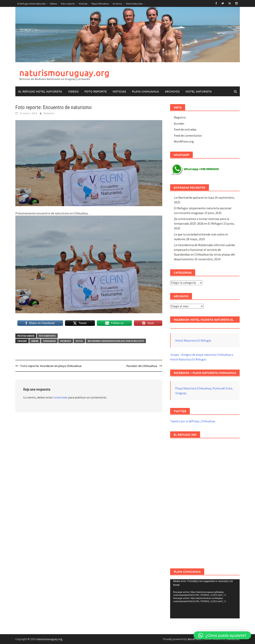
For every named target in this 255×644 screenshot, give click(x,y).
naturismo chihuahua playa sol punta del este (116, 341)
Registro (180, 117)
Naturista (49, 113)
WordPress (194, 639)
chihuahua (49, 341)
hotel (79, 341)
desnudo (66, 341)
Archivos (117, 4)
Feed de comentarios (188, 135)
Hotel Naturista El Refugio (193, 340)
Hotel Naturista (134, 4)
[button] (222, 635)
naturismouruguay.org (64, 73)
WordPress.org (184, 141)
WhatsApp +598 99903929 (195, 169)
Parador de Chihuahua (142, 366)
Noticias (83, 4)
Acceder (179, 123)
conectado (60, 397)
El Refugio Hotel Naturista (32, 4)
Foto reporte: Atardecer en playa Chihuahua (51, 366)
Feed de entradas (185, 129)
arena (35, 341)
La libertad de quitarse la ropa (194, 197)
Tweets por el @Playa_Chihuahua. (193, 421)
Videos (53, 4)
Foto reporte (68, 4)
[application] (205, 599)
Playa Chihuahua (100, 4)
